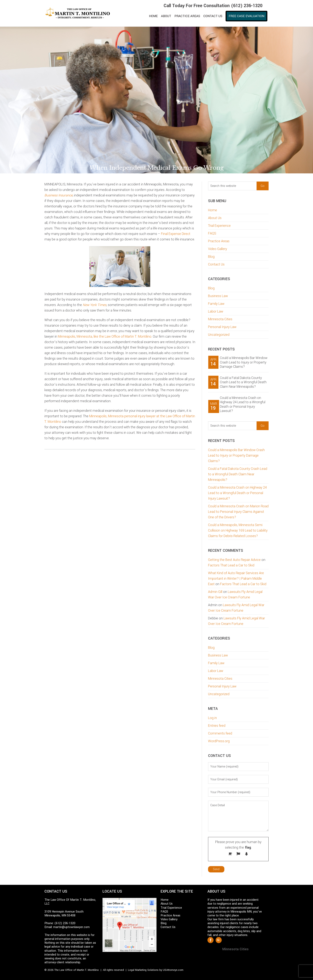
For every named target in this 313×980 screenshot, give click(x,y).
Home (213, 210)
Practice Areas (219, 241)
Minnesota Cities (220, 319)
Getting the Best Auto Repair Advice (234, 560)
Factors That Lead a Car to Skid (231, 565)
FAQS (212, 233)
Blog (211, 257)
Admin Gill (215, 592)
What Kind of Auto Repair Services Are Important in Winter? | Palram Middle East (236, 579)
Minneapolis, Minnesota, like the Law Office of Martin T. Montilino (105, 336)
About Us (215, 218)
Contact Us (216, 264)
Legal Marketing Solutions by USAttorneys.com (156, 970)
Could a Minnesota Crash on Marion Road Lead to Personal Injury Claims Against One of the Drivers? (238, 512)
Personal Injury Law (222, 327)
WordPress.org (219, 741)
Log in (212, 718)
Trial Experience (219, 226)
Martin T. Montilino (80, 13)
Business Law (218, 296)
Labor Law (216, 311)
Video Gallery (218, 249)
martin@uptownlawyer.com (71, 927)
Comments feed (220, 733)
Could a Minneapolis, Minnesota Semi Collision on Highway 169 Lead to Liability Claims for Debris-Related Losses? (238, 530)
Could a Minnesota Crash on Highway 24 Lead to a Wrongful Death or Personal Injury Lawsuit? (243, 404)
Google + (219, 940)
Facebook (211, 940)
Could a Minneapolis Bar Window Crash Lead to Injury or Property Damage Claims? (244, 362)
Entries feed (217, 726)
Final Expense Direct (176, 234)
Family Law (216, 304)
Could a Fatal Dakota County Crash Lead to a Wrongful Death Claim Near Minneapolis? (243, 382)
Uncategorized (219, 335)
